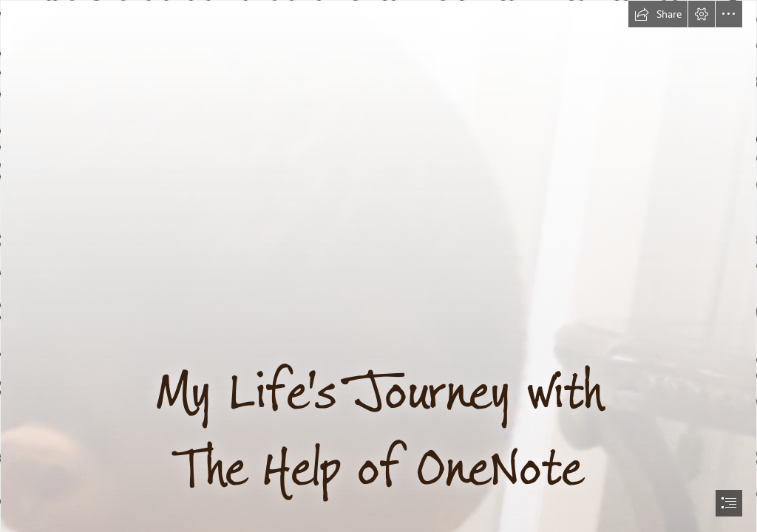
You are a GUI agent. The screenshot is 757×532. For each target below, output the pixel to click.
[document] (378, 266)
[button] (658, 14)
